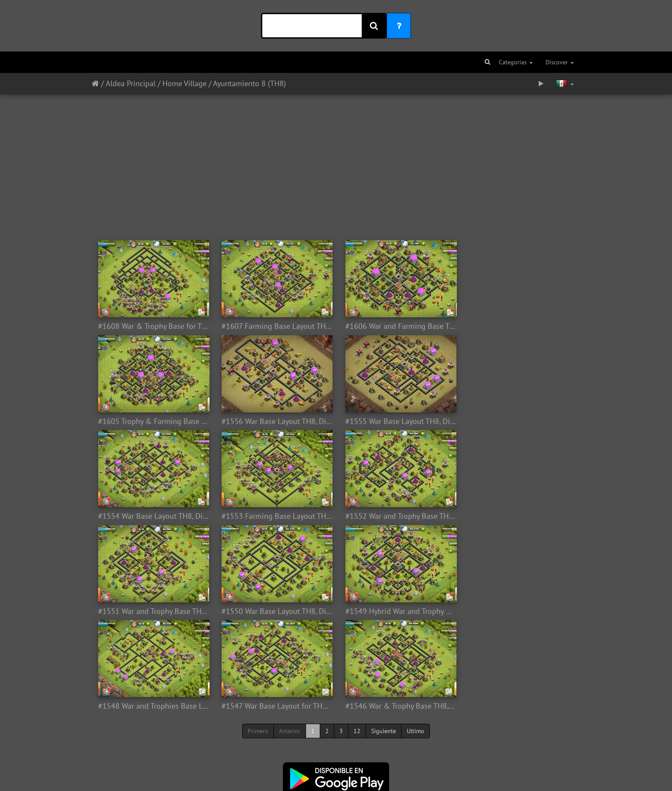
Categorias (516, 62)
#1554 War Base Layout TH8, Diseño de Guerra (397, 421)
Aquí (359, 757)
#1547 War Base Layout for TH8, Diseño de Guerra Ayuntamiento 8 (275, 611)
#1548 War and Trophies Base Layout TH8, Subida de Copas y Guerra (153, 611)
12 (357, 636)
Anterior (290, 636)
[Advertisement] (336, 163)
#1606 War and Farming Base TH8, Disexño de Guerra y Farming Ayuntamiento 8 (397, 326)
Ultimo (415, 636)
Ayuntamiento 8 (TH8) (249, 83)
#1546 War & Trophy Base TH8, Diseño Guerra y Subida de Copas (397, 611)
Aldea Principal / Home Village (156, 83)
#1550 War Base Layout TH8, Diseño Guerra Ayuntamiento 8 (397, 516)
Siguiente (384, 636)
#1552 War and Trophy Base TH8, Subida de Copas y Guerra (153, 516)
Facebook (353, 744)
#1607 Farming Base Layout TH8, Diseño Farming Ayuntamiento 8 (275, 326)
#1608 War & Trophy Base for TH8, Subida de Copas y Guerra (153, 326)
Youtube (382, 744)
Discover (560, 62)
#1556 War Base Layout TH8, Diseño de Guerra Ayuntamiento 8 (153, 421)
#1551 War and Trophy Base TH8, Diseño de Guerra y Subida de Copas (275, 516)
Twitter (323, 744)
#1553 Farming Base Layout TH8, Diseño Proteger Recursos (519, 421)
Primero (258, 636)
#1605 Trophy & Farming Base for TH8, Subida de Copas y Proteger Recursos (519, 326)
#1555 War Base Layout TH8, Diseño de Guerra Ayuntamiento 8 (275, 421)
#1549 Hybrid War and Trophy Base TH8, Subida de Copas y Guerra (519, 516)
